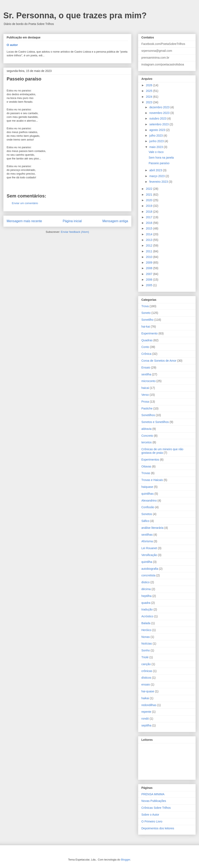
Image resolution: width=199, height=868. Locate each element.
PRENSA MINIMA (153, 794)
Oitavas (146, 466)
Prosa (145, 402)
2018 (150, 212)
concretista (148, 575)
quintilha (147, 562)
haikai (145, 698)
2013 (150, 240)
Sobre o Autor (150, 815)
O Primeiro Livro (152, 821)
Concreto (147, 436)
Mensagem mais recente (24, 221)
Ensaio (146, 367)
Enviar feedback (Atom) (75, 232)
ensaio (146, 684)
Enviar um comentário (25, 203)
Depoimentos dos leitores (158, 828)
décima (146, 589)
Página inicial (72, 221)
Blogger (126, 860)
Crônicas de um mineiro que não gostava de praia (162, 451)
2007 (150, 274)
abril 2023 (156, 170)
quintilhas (147, 494)
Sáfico (145, 521)
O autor (12, 45)
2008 (150, 268)
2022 (150, 189)
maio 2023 (156, 147)
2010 (150, 257)
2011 (150, 251)
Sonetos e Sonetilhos (155, 422)
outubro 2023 (158, 118)
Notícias (147, 644)
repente (146, 712)
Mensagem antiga (115, 221)
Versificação (149, 555)
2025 (150, 91)
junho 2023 (157, 141)
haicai (145, 388)
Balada (146, 623)
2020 (150, 200)
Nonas (146, 637)
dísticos (146, 678)
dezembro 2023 (160, 107)
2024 (150, 97)
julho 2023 (156, 136)
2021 (150, 195)
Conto (145, 347)
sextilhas (147, 535)
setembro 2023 (159, 124)
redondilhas (149, 705)
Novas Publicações (154, 801)
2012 (150, 245)
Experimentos (150, 460)
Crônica (146, 354)
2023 (150, 102)
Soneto (146, 313)
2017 (150, 217)
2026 (150, 85)
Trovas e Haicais (152, 480)
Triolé (145, 657)
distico (146, 582)
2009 (150, 263)
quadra (146, 603)
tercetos (147, 442)
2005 (150, 285)
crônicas (147, 671)
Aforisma (147, 541)
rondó (145, 719)
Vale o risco (156, 152)
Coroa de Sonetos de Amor (159, 361)
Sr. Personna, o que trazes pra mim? (75, 15)
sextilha (146, 374)
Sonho (146, 650)
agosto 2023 (158, 130)
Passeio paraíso (159, 163)
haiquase (147, 487)
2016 (150, 223)
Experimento (150, 333)
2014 (150, 234)
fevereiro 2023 (159, 182)
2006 (150, 280)
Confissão (148, 507)
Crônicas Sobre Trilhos (156, 808)
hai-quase (148, 691)
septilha (146, 725)
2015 (150, 228)
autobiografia (150, 569)
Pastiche (147, 408)
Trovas (146, 473)
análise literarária (152, 528)
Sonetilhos (148, 415)
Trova (145, 306)
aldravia (146, 429)
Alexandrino (149, 501)
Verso (145, 395)
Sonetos (147, 514)
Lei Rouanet (149, 548)
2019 (150, 206)
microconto (148, 381)
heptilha (146, 596)
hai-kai (146, 327)
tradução (147, 609)
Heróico (146, 630)
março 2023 (157, 176)
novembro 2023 (160, 113)
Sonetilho (147, 320)
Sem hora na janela (161, 158)
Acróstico (147, 616)
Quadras (147, 340)
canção (146, 664)
